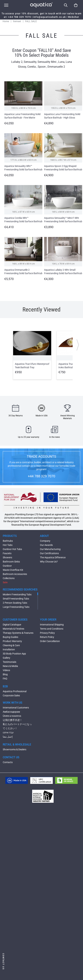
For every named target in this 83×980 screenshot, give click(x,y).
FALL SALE (31, 21)
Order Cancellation (50, 641)
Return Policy (47, 637)
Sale (5, 582)
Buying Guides (10, 637)
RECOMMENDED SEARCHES (20, 590)
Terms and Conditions (52, 629)
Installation (9, 649)
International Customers (16, 708)
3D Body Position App (14, 654)
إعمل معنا (8, 737)
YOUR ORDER (48, 620)
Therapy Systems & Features (18, 633)
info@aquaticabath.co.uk (50, 17)
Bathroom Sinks (11, 562)
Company (45, 541)
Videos (6, 670)
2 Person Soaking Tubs (15, 603)
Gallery (6, 658)
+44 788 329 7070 (20, 17)
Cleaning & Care (11, 645)
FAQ (5, 679)
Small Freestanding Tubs (16, 599)
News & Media (10, 666)
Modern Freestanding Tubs (17, 594)
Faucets (7, 553)
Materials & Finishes (13, 629)
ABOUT (44, 536)
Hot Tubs (8, 545)
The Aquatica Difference (53, 557)
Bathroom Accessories (15, 574)
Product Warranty (12, 641)
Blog (5, 674)
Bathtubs (8, 541)
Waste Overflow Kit (13, 570)
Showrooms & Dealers (15, 749)
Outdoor (7, 566)
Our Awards (46, 545)
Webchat (73, 17)
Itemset (17, 21)
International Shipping (52, 625)
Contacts (8, 762)
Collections (9, 578)
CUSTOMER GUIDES (15, 620)
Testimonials (10, 662)
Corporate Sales (11, 695)
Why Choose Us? (49, 562)
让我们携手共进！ (12, 720)
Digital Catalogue (12, 625)
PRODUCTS (10, 536)
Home (6, 21)
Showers (7, 557)
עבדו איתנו (8, 732)
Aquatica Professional (15, 691)
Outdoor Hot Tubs (12, 549)
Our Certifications (49, 553)
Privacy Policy (47, 633)
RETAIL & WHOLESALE (17, 745)
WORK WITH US (13, 703)
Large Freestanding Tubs (16, 607)
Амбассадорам (11, 712)
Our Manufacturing (50, 549)
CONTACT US (11, 757)
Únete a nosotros (12, 716)
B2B (5, 686)
